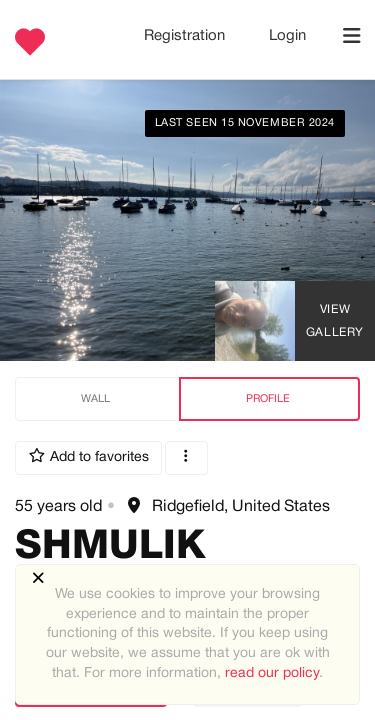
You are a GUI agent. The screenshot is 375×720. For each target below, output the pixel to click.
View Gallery (335, 321)
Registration (186, 36)
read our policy (272, 673)
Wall (95, 399)
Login (287, 36)
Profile (268, 399)
